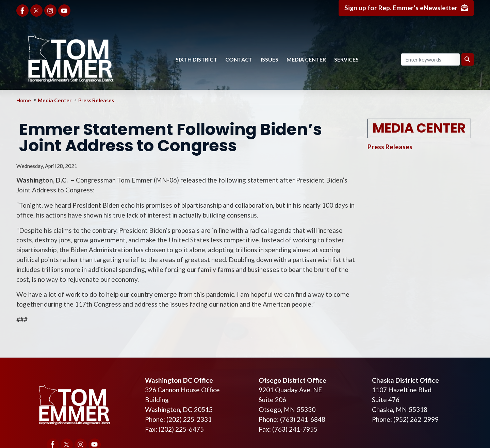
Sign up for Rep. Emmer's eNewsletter (401, 8)
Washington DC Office (179, 380)
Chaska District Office (405, 380)
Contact (239, 59)
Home (24, 100)
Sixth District (196, 59)
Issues (269, 59)
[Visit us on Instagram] (50, 11)
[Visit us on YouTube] (64, 11)
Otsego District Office (292, 380)
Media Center (306, 59)
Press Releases (96, 100)
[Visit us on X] (36, 11)
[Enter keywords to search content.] (430, 59)
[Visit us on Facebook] (22, 11)
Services (346, 59)
